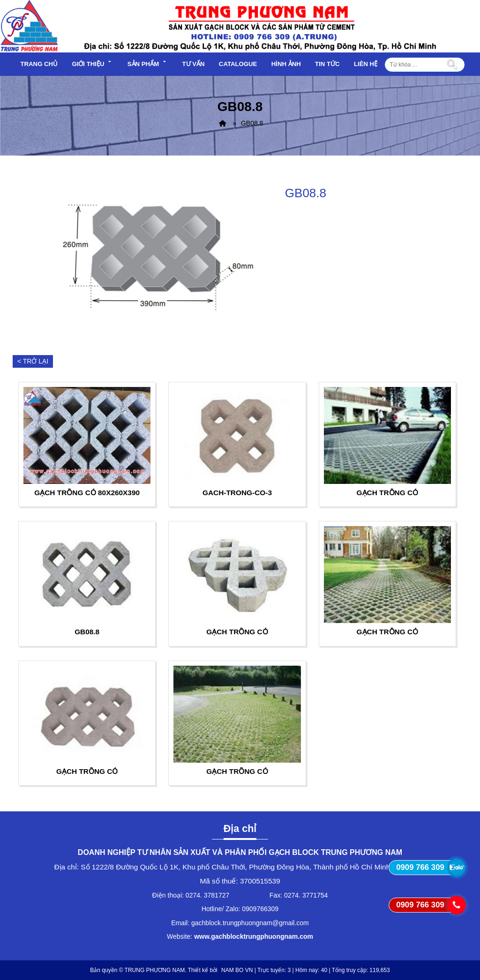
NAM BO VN (237, 970)
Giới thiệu (92, 63)
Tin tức (327, 64)
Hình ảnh (286, 64)
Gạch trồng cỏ (387, 493)
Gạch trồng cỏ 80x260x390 (87, 493)
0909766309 (260, 909)
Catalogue (238, 64)
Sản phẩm (148, 63)
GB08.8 (87, 632)
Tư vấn (193, 64)
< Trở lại (33, 361)
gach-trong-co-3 (237, 493)
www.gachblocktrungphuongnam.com (254, 936)
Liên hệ (366, 64)
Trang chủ (39, 64)
